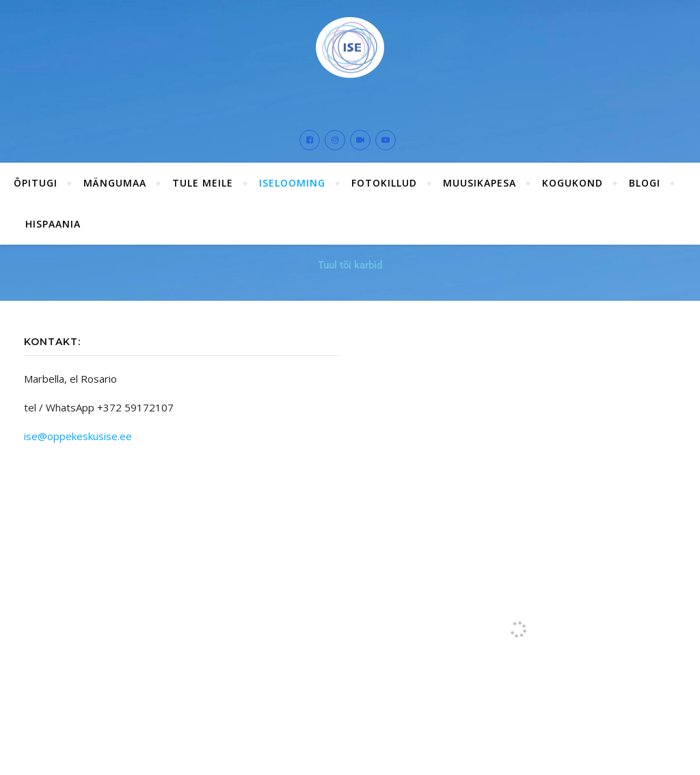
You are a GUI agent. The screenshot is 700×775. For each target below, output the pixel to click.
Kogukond (573, 183)
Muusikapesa (480, 183)
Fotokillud (384, 183)
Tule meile (203, 183)
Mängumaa (115, 183)
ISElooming (292, 183)
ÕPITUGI (36, 183)
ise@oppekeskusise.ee (78, 436)
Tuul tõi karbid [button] (350, 265)
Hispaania (53, 224)
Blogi (645, 183)
